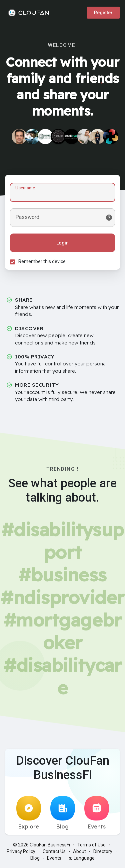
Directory (103, 851)
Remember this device (42, 261)
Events (97, 813)
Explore (29, 813)
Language (82, 858)
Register (103, 13)
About (79, 851)
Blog (63, 813)
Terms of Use (91, 845)
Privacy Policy (21, 851)
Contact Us (54, 851)
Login (62, 243)
